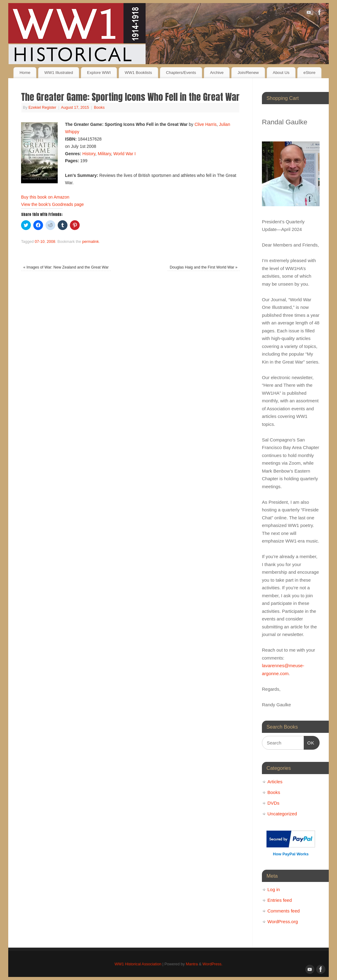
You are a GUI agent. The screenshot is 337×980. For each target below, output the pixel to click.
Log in (274, 889)
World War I (124, 154)
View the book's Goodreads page (53, 204)
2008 (51, 242)
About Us (281, 73)
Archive (217, 73)
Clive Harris (205, 124)
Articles (275, 782)
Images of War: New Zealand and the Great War (66, 267)
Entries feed (280, 900)
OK (309, 742)
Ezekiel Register (42, 108)
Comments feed (284, 911)
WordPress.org (283, 921)
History (89, 154)
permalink (91, 242)
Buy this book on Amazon (45, 197)
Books (99, 108)
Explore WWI (99, 73)
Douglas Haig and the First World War (204, 267)
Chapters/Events (181, 73)
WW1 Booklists (138, 73)
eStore (309, 73)
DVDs (273, 803)
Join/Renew (248, 73)
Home (25, 73)
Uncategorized (282, 814)
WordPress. (212, 964)
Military (104, 154)
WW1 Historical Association (138, 964)
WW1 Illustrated (59, 73)
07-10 (40, 242)
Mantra (192, 964)
